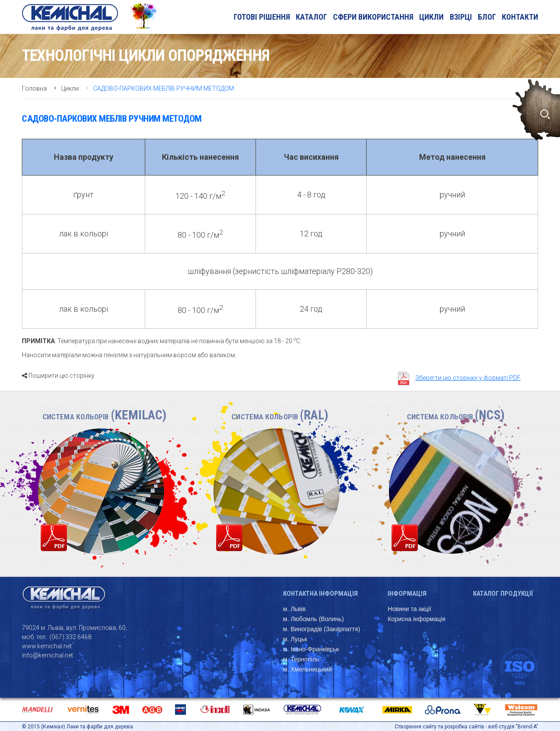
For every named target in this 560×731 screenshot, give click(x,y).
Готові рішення (262, 17)
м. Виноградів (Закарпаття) (322, 629)
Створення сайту (416, 727)
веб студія (501, 727)
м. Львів (294, 609)
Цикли (431, 17)
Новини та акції (409, 609)
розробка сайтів (464, 727)
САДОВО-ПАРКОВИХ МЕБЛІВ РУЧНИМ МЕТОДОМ (164, 88)
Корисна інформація (416, 619)
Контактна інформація (320, 594)
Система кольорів (105, 417)
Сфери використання (373, 17)
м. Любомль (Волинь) (313, 619)
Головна (34, 88)
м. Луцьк (295, 639)
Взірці (461, 17)
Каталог (311, 17)
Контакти (520, 17)
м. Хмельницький (308, 669)
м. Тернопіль (301, 659)
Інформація (407, 594)
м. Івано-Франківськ (311, 649)
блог (487, 17)
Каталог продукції (503, 594)
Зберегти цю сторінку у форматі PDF (468, 378)
